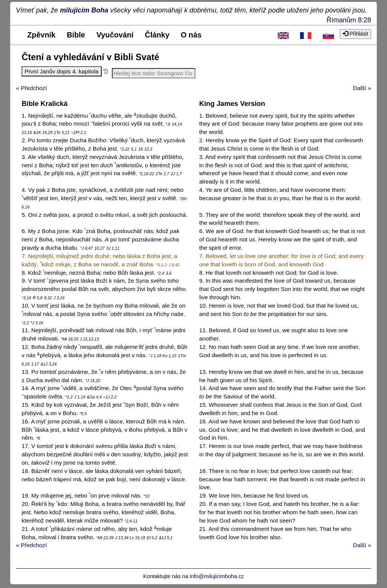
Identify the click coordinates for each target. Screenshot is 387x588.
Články (157, 35)
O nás (191, 35)
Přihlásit (355, 34)
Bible (76, 35)
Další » (362, 88)
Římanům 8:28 (349, 20)
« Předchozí (31, 88)
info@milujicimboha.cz (217, 576)
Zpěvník (41, 35)
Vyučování (115, 35)
